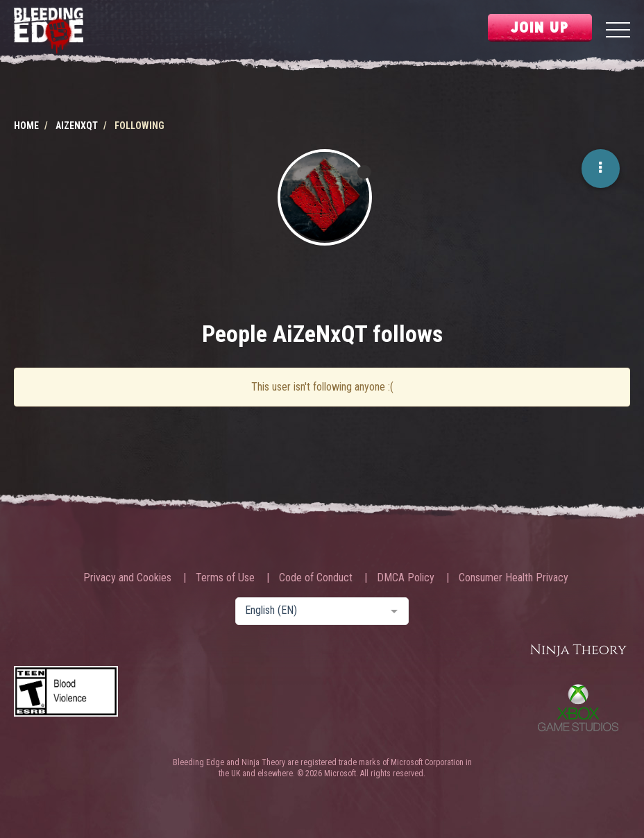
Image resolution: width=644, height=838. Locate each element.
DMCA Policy (406, 578)
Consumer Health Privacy (514, 578)
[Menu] (618, 32)
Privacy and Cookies (127, 578)
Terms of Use (225, 578)
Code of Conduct (316, 578)
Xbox (578, 708)
